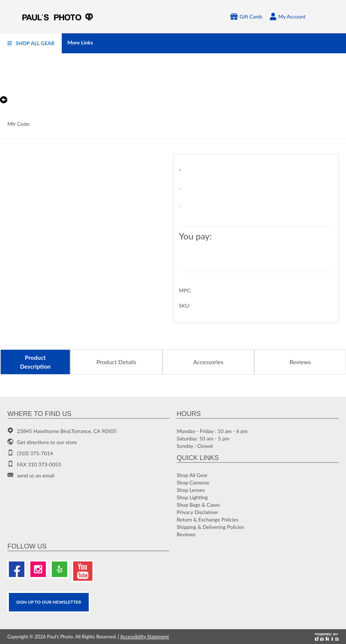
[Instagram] (38, 569)
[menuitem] (31, 43)
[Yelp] (60, 569)
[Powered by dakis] (327, 637)
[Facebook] (17, 569)
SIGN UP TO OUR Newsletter (49, 602)
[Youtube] (83, 571)
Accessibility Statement (145, 637)
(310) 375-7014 (35, 453)
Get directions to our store (47, 442)
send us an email (36, 475)
